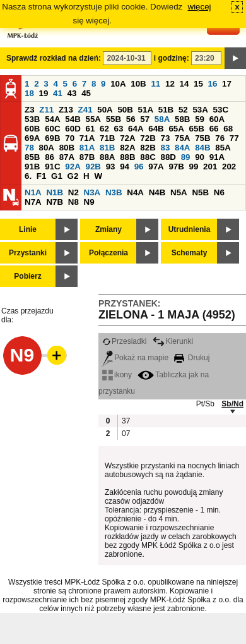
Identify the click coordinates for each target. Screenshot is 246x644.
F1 (42, 176)
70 (70, 138)
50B (125, 110)
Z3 (30, 110)
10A (118, 84)
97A (156, 167)
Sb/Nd (232, 404)
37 (126, 421)
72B (148, 138)
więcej (200, 7)
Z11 (46, 110)
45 (86, 93)
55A (93, 119)
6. (28, 176)
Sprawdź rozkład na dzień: (54, 58)
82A (127, 148)
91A (217, 157)
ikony (117, 375)
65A (176, 129)
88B (127, 157)
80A (47, 148)
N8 (73, 202)
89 (186, 157)
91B (32, 167)
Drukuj (192, 358)
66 (214, 129)
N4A (135, 192)
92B (93, 167)
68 (228, 129)
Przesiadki (124, 341)
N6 (219, 192)
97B (176, 167)
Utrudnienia (190, 229)
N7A (33, 202)
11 (155, 84)
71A (87, 138)
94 (125, 167)
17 (227, 84)
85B (32, 157)
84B (202, 148)
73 (165, 138)
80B (67, 148)
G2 (73, 176)
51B (166, 110)
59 (200, 119)
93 (111, 167)
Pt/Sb (205, 404)
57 (145, 119)
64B (156, 129)
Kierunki (173, 341)
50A (105, 110)
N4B (157, 192)
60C (52, 129)
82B (148, 148)
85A (223, 148)
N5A (179, 192)
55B (114, 119)
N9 (89, 202)
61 (90, 129)
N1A (33, 192)
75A (182, 138)
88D (168, 157)
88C (148, 157)
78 (29, 148)
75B (202, 138)
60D (73, 129)
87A (67, 157)
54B (73, 119)
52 (183, 110)
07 (126, 434)
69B (52, 138)
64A (136, 129)
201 (210, 167)
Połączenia (108, 253)
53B (32, 119)
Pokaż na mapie (135, 358)
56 (131, 119)
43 (72, 93)
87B (87, 157)
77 (234, 138)
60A (217, 119)
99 (194, 167)
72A (127, 138)
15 (198, 84)
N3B (114, 192)
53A (200, 110)
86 (50, 157)
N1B (55, 192)
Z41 (85, 110)
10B (138, 84)
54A (52, 119)
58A (162, 119)
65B (197, 129)
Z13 (66, 110)
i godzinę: (172, 58)
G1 (57, 176)
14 (184, 84)
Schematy (190, 253)
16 (213, 84)
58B (182, 119)
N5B (200, 192)
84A (182, 148)
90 (200, 157)
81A (87, 148)
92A (73, 167)
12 (170, 84)
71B (107, 138)
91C (52, 167)
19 (44, 93)
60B (32, 129)
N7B (55, 202)
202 (229, 167)
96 (139, 167)
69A (32, 138)
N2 (73, 192)
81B (107, 148)
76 (220, 138)
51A (146, 110)
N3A (92, 192)
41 (58, 93)
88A (107, 157)
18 (29, 93)
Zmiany (108, 229)
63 (119, 129)
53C (221, 110)
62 (104, 129)
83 (165, 148)
